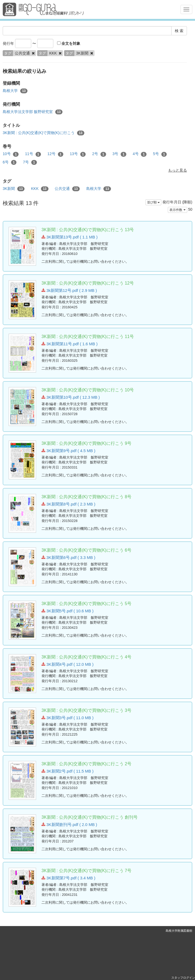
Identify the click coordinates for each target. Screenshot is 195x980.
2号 (99, 154)
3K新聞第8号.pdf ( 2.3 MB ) (68, 504)
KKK (40, 189)
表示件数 (177, 210)
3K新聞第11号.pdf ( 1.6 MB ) (69, 344)
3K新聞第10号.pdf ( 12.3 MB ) (71, 397)
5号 (160, 154)
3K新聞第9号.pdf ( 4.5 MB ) (68, 451)
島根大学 (15, 91)
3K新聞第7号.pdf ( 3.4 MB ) (68, 878)
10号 (11, 154)
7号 (30, 162)
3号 (119, 154)
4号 (140, 154)
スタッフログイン (183, 978)
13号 (78, 154)
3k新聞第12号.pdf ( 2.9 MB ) (69, 290)
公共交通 (67, 189)
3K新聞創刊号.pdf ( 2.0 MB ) (69, 824)
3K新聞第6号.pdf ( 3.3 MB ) (68, 557)
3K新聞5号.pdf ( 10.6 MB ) (67, 611)
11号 (33, 154)
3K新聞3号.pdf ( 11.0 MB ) (67, 718)
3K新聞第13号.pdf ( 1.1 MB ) (69, 237)
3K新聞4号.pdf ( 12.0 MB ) (67, 664)
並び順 (153, 202)
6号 (10, 162)
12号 (55, 154)
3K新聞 (14, 189)
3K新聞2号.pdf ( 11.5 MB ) (67, 771)
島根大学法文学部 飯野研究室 (33, 112)
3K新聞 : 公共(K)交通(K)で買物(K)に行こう (43, 133)
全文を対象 (69, 43)
